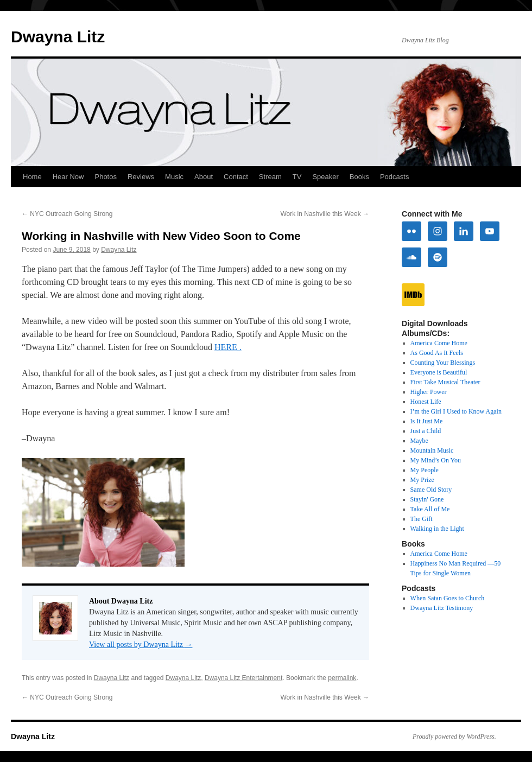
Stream (270, 177)
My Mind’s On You (436, 460)
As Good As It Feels (437, 353)
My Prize (422, 480)
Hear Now (68, 177)
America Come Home (439, 343)
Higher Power (429, 392)
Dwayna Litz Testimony (442, 608)
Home (32, 177)
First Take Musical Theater (445, 382)
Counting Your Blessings (443, 363)
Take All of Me (430, 509)
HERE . (228, 347)
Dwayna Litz (58, 37)
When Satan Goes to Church (448, 598)
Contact (236, 177)
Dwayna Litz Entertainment (243, 678)
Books (359, 177)
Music (174, 177)
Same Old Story (431, 490)
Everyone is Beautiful (439, 372)
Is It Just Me (427, 421)
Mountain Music (432, 450)
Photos (105, 177)
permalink (342, 678)
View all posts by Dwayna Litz (141, 644)
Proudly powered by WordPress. (454, 736)
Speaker (325, 177)
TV (297, 177)
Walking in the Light (437, 529)
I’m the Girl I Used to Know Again (456, 411)
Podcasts (394, 177)
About (204, 177)
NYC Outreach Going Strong (67, 214)
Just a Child (426, 431)
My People (425, 470)
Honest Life (426, 402)
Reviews (141, 177)
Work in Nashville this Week (325, 214)
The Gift (422, 519)
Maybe (419, 441)
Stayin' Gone (427, 499)
